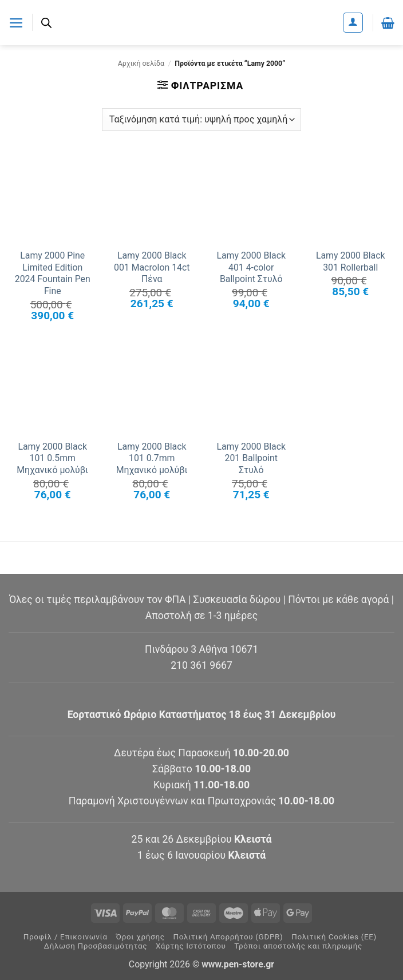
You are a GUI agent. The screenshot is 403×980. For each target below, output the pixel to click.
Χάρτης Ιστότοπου (191, 946)
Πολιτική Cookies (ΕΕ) (334, 937)
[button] (16, 22)
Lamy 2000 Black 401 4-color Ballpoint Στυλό (251, 267)
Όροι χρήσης (141, 937)
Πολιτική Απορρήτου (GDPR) (228, 937)
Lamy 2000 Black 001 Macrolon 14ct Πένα (152, 267)
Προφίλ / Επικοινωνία (66, 937)
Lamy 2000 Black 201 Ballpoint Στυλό (251, 458)
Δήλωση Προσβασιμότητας (96, 946)
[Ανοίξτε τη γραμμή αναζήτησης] (47, 23)
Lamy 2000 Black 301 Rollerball (351, 261)
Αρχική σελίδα (141, 64)
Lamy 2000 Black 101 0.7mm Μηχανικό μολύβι (152, 458)
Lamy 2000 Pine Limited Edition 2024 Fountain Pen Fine (53, 273)
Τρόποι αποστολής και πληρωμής (298, 946)
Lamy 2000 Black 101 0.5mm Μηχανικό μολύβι (52, 458)
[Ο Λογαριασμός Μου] (353, 23)
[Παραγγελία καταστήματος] (201, 120)
